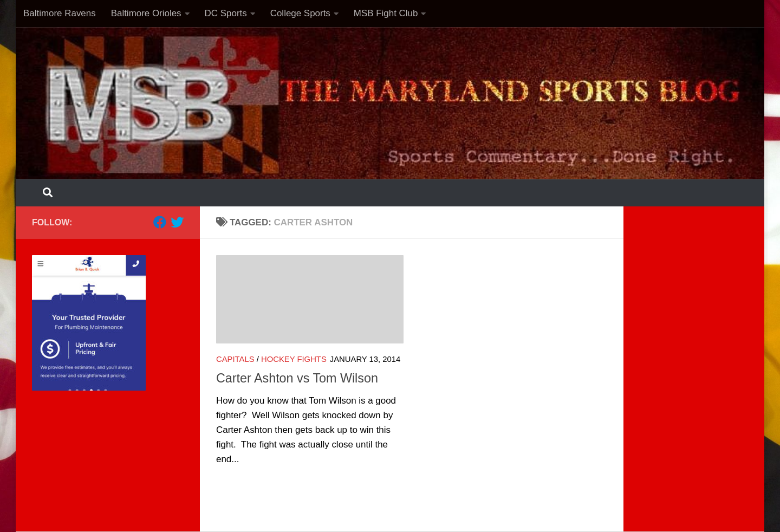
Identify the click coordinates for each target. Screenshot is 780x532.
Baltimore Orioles (146, 13)
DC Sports (226, 13)
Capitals (235, 359)
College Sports (300, 13)
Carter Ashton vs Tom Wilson (297, 378)
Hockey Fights (294, 359)
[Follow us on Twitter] (177, 222)
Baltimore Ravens (60, 13)
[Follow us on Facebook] (160, 222)
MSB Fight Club (386, 13)
